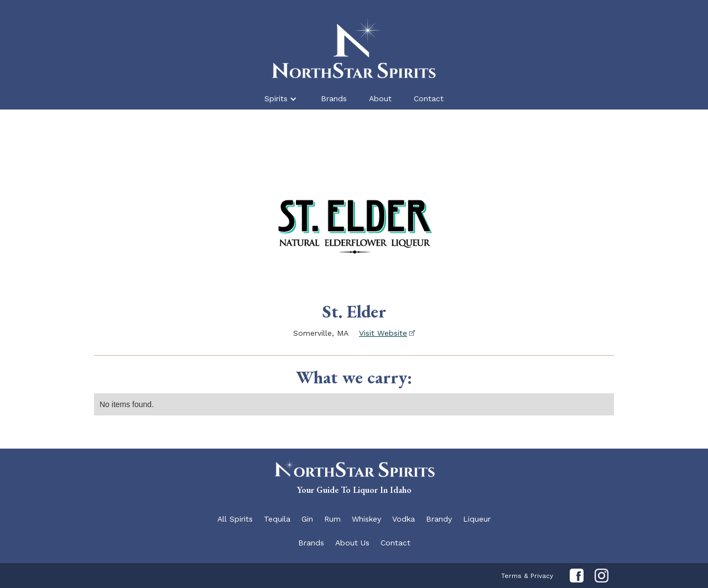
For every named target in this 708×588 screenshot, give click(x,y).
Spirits (276, 98)
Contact (429, 98)
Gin (307, 519)
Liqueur (477, 519)
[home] (354, 46)
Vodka (404, 519)
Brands (334, 98)
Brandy (439, 519)
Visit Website (383, 333)
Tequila (277, 519)
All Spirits (235, 519)
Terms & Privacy (527, 576)
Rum (332, 519)
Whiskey (366, 519)
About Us (352, 543)
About (380, 98)
